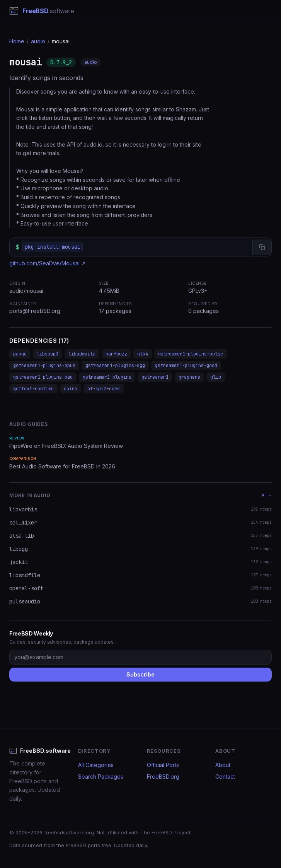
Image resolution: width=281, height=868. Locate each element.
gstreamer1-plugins (107, 377)
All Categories (96, 765)
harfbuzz (116, 354)
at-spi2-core (104, 389)
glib (216, 377)
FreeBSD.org (163, 777)
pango (20, 354)
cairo (71, 389)
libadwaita (82, 354)
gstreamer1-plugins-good (186, 366)
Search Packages (101, 777)
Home (17, 41)
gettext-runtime (33, 389)
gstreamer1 (155, 377)
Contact (225, 777)
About (223, 765)
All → (267, 495)
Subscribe (140, 674)
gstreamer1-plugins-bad (43, 377)
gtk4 (143, 354)
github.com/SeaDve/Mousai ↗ (48, 263)
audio (38, 41)
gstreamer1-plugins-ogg (115, 366)
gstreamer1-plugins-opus (44, 366)
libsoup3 (48, 354)
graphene (189, 377)
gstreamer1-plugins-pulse (191, 354)
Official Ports (163, 765)
